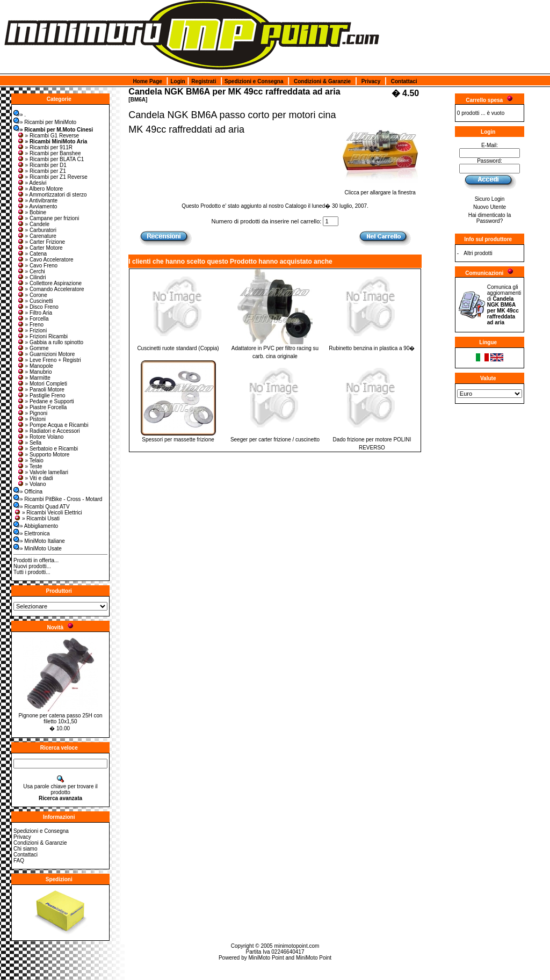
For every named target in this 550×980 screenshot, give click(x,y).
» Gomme (33, 348)
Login (178, 81)
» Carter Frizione (41, 242)
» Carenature (37, 236)
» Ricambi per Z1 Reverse (52, 177)
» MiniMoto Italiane (39, 541)
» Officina (28, 492)
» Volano (31, 484)
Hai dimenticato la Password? (490, 218)
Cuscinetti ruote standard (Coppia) (178, 348)
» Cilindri (31, 277)
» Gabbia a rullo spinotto (50, 342)
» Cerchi (31, 271)
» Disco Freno (38, 307)
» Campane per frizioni (48, 218)
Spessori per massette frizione (178, 440)
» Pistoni (31, 419)
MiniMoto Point (266, 958)
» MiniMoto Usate (38, 549)
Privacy (371, 81)
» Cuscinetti (35, 301)
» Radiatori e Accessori (48, 431)
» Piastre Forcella (42, 407)
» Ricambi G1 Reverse (48, 136)
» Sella (29, 443)
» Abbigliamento (36, 526)
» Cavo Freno (37, 266)
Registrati (204, 81)
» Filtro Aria (35, 313)
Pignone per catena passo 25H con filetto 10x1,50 (60, 718)
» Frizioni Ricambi (42, 336)
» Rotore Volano (40, 437)
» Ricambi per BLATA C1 (50, 159)
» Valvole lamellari (42, 472)
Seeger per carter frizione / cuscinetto (275, 440)
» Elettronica (32, 533)
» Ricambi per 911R (45, 147)
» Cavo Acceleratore (45, 260)
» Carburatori (37, 230)
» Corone (32, 295)
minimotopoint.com (296, 946)
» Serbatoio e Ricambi (47, 449)
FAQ (19, 861)
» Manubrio (34, 372)
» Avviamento (37, 206)
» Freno (30, 325)
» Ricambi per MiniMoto (45, 122)
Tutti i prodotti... (32, 572)
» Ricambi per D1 (42, 165)
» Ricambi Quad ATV (42, 507)
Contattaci (404, 81)
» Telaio (30, 460)
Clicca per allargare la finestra (380, 190)
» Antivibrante (37, 201)
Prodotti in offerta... (36, 560)
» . (20, 115)
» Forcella (33, 319)
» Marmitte (34, 378)
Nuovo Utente (490, 207)
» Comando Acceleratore (50, 289)
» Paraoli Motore (41, 390)
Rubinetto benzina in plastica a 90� (372, 348)
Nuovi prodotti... (32, 566)
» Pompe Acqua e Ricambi (53, 425)
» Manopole (35, 366)
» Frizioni (32, 331)
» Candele (33, 224)
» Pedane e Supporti (45, 401)
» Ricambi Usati (37, 518)
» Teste (30, 466)
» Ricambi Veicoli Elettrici (48, 513)
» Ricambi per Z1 (41, 171)
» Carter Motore (40, 248)
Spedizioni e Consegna (254, 81)
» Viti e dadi (35, 478)
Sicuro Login (490, 199)
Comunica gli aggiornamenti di (504, 305)
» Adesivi (32, 183)
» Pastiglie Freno (41, 395)
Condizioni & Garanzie (322, 81)
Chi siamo (25, 849)
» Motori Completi (42, 384)
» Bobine (31, 212)
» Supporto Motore (43, 455)
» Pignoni (32, 413)
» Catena (32, 254)
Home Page (147, 81)
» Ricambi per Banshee (49, 153)
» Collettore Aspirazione (49, 283)
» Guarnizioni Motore (46, 354)
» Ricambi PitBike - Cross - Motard (58, 499)
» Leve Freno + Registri (49, 360)
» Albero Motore (40, 189)
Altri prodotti (478, 253)
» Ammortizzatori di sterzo (52, 195)
